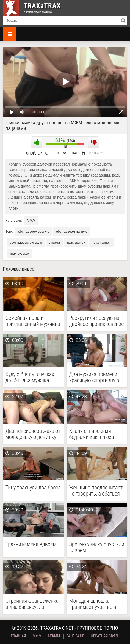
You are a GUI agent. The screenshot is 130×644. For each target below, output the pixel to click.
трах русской (19, 254)
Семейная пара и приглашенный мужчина (33, 321)
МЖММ (54, 636)
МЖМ (31, 221)
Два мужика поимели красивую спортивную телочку (94, 377)
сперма (54, 243)
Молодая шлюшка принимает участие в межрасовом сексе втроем (93, 604)
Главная (18, 636)
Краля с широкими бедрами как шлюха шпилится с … (92, 434)
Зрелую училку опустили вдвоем (97, 547)
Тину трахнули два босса (33, 488)
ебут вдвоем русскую (26, 243)
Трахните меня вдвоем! (32, 544)
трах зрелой (76, 243)
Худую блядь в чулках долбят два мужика (30, 377)
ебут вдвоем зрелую (34, 232)
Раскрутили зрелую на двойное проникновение (97, 321)
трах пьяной (101, 243)
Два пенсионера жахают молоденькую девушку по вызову (33, 434)
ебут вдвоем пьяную (72, 232)
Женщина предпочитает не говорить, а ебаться (96, 491)
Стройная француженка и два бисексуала (32, 604)
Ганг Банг (75, 636)
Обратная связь (105, 636)
